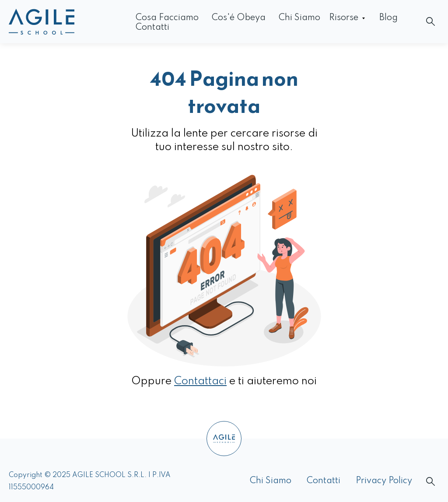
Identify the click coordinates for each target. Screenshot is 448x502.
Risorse (344, 18)
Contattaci (200, 381)
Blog (388, 18)
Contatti (152, 28)
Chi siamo (299, 18)
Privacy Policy (384, 481)
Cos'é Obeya (239, 18)
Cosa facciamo (167, 18)
